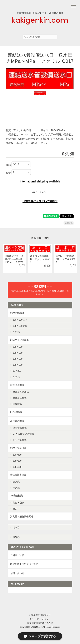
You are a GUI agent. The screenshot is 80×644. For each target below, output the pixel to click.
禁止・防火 (18, 503)
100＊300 (18, 365)
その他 (16, 332)
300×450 (17, 455)
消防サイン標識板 (19, 340)
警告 (15, 509)
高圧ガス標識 (17, 421)
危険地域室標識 (18, 448)
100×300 (17, 467)
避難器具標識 (17, 385)
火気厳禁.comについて (40, 615)
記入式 (16, 482)
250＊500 (18, 347)
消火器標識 (16, 412)
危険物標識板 (17, 313)
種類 (8, 165)
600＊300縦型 (20, 326)
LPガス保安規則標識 (23, 434)
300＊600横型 (20, 320)
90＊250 (17, 371)
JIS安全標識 (16, 496)
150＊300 (18, 359)
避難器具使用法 (21, 392)
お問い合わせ (17, 573)
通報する (69, 223)
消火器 (16, 527)
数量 (8, 173)
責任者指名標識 (18, 475)
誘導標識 (17, 404)
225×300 (17, 461)
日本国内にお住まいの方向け (40, 201)
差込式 (16, 488)
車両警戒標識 (20, 428)
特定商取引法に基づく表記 (24, 564)
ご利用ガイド (17, 555)
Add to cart (40, 192)
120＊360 (18, 353)
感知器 (16, 537)
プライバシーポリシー (40, 619)
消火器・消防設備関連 (22, 516)
